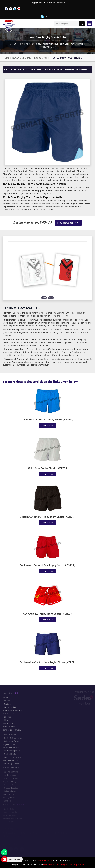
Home (6, 58)
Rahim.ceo (47, 17)
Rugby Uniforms (22, 58)
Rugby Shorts (42, 58)
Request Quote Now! (68, 223)
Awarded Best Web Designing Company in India (64, 864)
